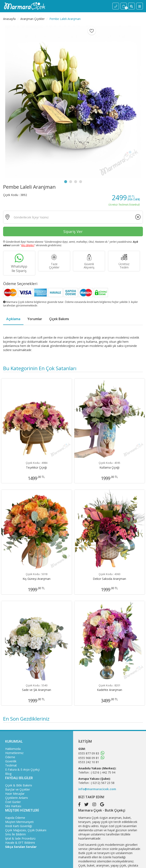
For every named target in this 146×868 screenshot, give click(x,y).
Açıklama (13, 319)
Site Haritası (13, 806)
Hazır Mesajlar (15, 794)
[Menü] (140, 6)
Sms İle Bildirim (15, 834)
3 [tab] (76, 182)
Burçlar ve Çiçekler (18, 789)
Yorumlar (35, 319)
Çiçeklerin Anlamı (17, 798)
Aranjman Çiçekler (33, 19)
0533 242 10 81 (89, 762)
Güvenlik (11, 761)
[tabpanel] (73, 102)
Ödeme (10, 757)
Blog (8, 774)
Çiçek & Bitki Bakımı (19, 785)
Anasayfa (9, 19)
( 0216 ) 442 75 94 (103, 772)
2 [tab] (71, 182)
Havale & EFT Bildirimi (20, 843)
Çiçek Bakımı (59, 319)
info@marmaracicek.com (97, 789)
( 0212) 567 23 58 (103, 783)
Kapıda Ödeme (15, 818)
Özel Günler (13, 802)
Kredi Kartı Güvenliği (19, 826)
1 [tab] (66, 182)
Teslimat (11, 765)
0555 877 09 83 (89, 753)
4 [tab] (81, 182)
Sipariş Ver (73, 231)
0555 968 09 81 (89, 758)
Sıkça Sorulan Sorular (21, 847)
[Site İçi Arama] (131, 6)
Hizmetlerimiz (14, 753)
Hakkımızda (13, 749)
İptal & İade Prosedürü (20, 838)
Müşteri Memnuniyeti (19, 822)
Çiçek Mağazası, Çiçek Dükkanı (26, 830)
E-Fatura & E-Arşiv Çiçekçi (22, 769)
